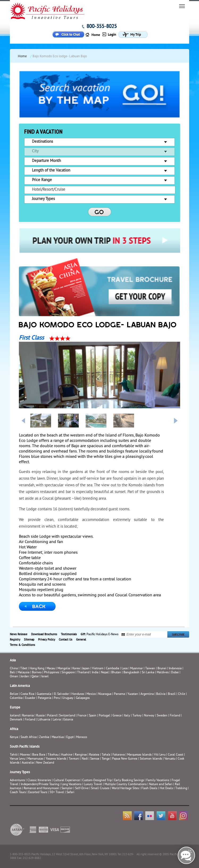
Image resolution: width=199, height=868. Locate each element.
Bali (13, 673)
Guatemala (44, 694)
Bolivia (161, 694)
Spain (93, 716)
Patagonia (45, 698)
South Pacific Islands (25, 747)
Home (22, 56)
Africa (14, 729)
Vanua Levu (17, 759)
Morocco (82, 737)
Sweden (162, 716)
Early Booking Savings (129, 781)
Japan (86, 669)
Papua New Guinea (125, 759)
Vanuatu (170, 759)
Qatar (35, 677)
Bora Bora (39, 755)
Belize (14, 694)
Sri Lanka (148, 673)
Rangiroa (81, 755)
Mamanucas (35, 759)
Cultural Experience (67, 781)
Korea (76, 669)
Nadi (85, 759)
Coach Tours (18, 792)
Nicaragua (105, 694)
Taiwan (150, 669)
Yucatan (133, 694)
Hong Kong (37, 669)
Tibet (24, 669)
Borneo (37, 673)
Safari (70, 792)
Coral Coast (176, 755)
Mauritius (58, 737)
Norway (149, 716)
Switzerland (67, 716)
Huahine (67, 755)
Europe (15, 708)
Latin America (20, 686)
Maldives (163, 673)
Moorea (25, 755)
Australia (28, 763)
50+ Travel (57, 792)
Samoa (95, 759)
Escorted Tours (38, 792)
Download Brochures (44, 634)
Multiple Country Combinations (126, 785)
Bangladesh (131, 673)
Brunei (162, 669)
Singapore (68, 673)
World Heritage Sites (125, 788)
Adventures (17, 781)
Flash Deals (149, 788)
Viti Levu (160, 755)
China (14, 669)
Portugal (104, 716)
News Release (19, 634)
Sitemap (29, 640)
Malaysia (24, 673)
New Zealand (45, 763)
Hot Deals (166, 788)
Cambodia (113, 669)
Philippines (51, 673)
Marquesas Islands (139, 755)
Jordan (25, 677)
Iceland (15, 716)
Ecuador (30, 698)
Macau (51, 669)
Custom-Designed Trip (97, 781)
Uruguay (68, 698)
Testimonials (69, 634)
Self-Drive (82, 788)
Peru (57, 698)
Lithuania (44, 720)
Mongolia (64, 669)
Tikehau (53, 755)
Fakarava (119, 755)
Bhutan (116, 673)
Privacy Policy (47, 640)
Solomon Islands (151, 759)
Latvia (57, 720)
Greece (117, 716)
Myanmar (136, 669)
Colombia (16, 698)
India (95, 673)
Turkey (137, 716)
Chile (182, 694)
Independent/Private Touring (40, 785)
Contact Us (66, 640)
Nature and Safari (161, 785)
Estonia (68, 720)
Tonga (106, 759)
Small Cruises (100, 788)
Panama (119, 694)
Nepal (105, 673)
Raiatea (94, 755)
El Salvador (61, 694)
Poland (52, 716)
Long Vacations (71, 785)
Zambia (44, 737)
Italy (127, 716)
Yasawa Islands (56, 759)
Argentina (147, 694)
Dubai (175, 673)
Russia (40, 716)
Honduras (78, 694)
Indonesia (175, 669)
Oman (14, 677)
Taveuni (74, 759)
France (82, 716)
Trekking (181, 788)
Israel (45, 677)
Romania (28, 716)
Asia (13, 661)
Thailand (83, 673)
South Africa (29, 737)
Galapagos (83, 698)
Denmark (16, 720)
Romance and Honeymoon (41, 788)
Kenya (14, 737)
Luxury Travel (93, 785)
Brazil (172, 694)
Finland (175, 716)
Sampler (67, 788)
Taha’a (106, 755)
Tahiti (14, 755)
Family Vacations (158, 781)
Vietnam (98, 669)
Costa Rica (27, 694)
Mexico (91, 694)
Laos (125, 669)
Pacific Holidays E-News (102, 635)
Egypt (70, 737)
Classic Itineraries (39, 781)
